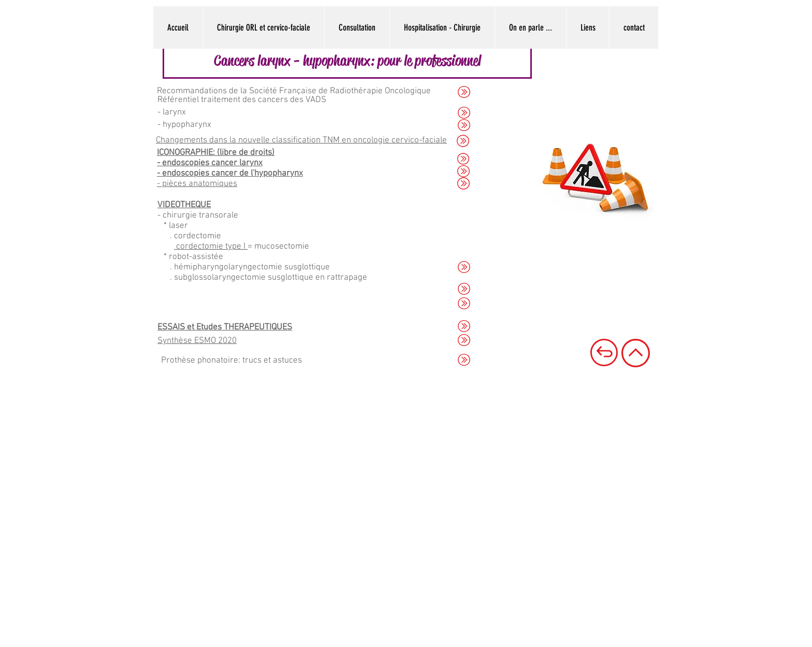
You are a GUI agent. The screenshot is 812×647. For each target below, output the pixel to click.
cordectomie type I (211, 247)
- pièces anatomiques (197, 184)
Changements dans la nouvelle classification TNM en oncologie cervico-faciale (301, 140)
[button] (347, 61)
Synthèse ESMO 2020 (197, 341)
